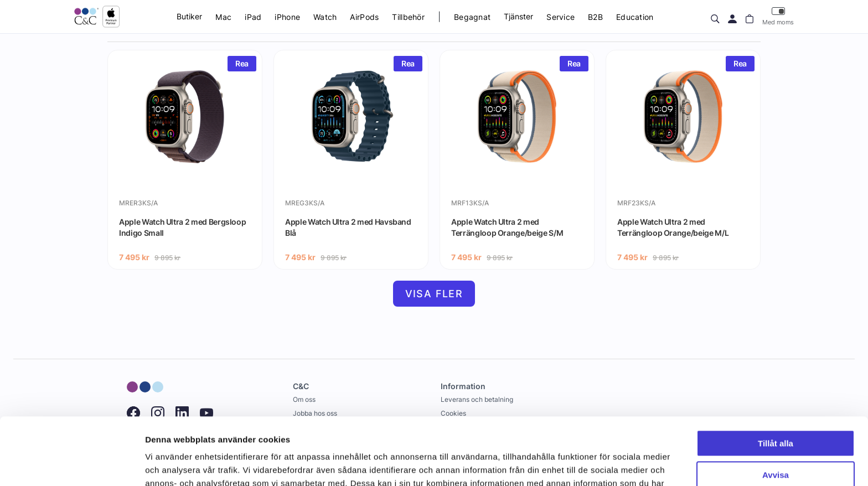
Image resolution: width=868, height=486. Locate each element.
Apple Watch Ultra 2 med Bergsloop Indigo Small (182, 227)
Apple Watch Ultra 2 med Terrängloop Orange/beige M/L (673, 227)
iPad (253, 17)
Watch (325, 17)
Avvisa (776, 412)
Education (635, 17)
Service (560, 17)
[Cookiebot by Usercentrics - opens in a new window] (72, 464)
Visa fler (434, 294)
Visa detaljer (170, 464)
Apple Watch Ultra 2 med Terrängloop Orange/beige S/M (507, 227)
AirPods (364, 17)
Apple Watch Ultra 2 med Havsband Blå (348, 227)
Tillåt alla (776, 381)
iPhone (287, 17)
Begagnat (472, 17)
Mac (223, 17)
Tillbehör (408, 17)
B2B (595, 17)
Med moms (778, 16)
